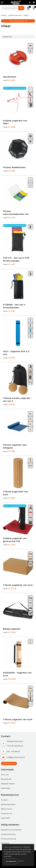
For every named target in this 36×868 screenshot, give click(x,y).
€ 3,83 (9, 171)
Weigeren (22, 861)
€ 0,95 (9, 80)
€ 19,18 (9, 632)
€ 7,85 (9, 451)
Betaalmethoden (8, 805)
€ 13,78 (9, 588)
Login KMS (5, 818)
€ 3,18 (9, 311)
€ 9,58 (9, 498)
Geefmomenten (15, 15)
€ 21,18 (9, 723)
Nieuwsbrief (6, 779)
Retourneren (7, 809)
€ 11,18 (9, 545)
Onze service (6, 814)
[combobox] (10, 8)
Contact (4, 800)
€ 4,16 (9, 264)
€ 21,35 (9, 679)
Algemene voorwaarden (11, 830)
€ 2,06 (9, 127)
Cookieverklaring (8, 834)
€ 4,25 (9, 218)
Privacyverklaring (8, 839)
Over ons (5, 775)
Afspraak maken (8, 784)
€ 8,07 (9, 358)
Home (4, 15)
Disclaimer (5, 843)
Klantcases (6, 788)
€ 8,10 (9, 404)
